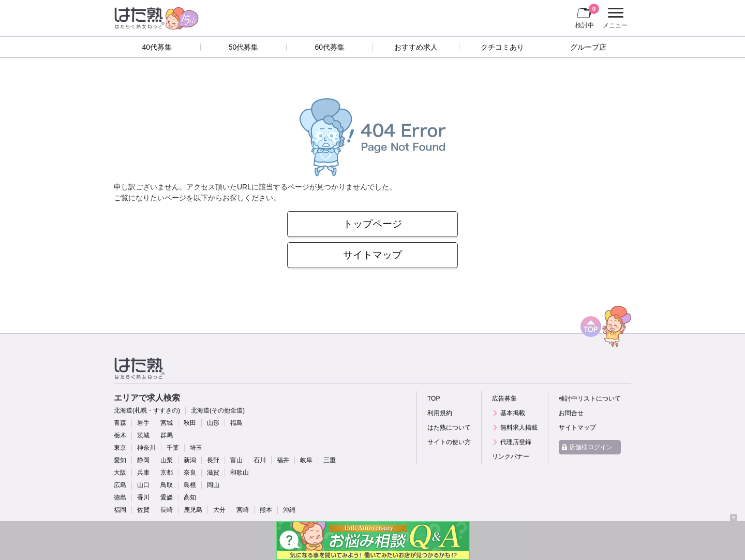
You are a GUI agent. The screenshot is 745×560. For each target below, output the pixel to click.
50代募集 (244, 47)
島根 (190, 485)
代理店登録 (516, 442)
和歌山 (240, 473)
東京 (120, 448)
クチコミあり (502, 47)
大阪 (120, 473)
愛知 (120, 460)
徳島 (120, 497)
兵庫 (143, 473)
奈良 (190, 473)
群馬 (167, 435)
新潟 (190, 460)
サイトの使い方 (449, 442)
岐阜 (306, 460)
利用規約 (440, 413)
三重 (330, 460)
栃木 (120, 435)
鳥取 (167, 485)
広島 (120, 485)
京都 (167, 473)
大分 (219, 510)
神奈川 (146, 448)
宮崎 (243, 510)
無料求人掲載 (519, 428)
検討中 (587, 16)
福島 (236, 423)
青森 (120, 423)
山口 (143, 485)
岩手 (143, 423)
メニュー (614, 18)
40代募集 (157, 47)
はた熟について (449, 428)
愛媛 (167, 497)
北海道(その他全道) (218, 410)
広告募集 (504, 399)
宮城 (167, 423)
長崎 (167, 510)
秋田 (190, 423)
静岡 (143, 460)
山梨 (167, 460)
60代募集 (330, 47)
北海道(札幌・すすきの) (147, 410)
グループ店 (588, 47)
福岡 (120, 510)
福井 (283, 460)
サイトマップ (373, 255)
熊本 (266, 510)
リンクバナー (511, 456)
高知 (190, 497)
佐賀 (143, 510)
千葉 (173, 448)
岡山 (213, 485)
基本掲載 (513, 413)
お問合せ (571, 413)
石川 (260, 460)
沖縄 (289, 510)
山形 (213, 423)
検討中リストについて (590, 399)
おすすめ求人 (416, 47)
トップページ (373, 224)
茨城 (143, 435)
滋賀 (213, 473)
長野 (213, 460)
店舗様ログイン (591, 447)
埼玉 (196, 448)
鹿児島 (193, 510)
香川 (143, 497)
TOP (434, 399)
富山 (236, 460)
